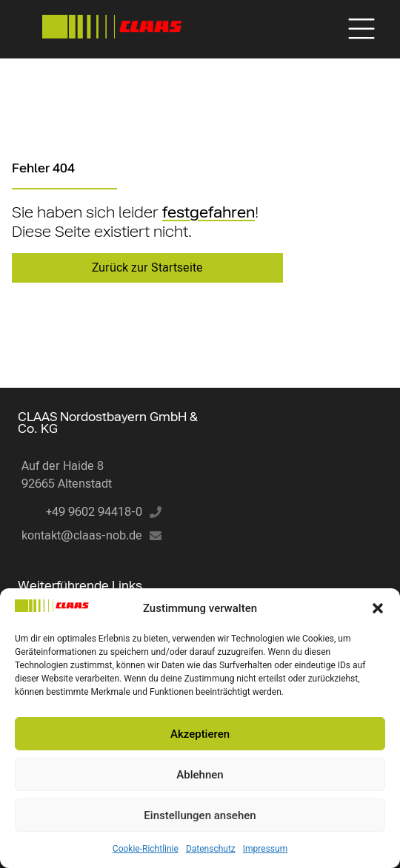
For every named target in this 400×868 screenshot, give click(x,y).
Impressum (265, 849)
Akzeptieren (200, 734)
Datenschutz (211, 849)
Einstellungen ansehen (200, 815)
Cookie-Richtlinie (146, 849)
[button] (378, 608)
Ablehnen (200, 775)
